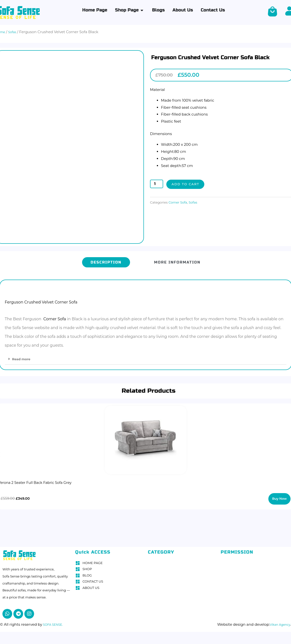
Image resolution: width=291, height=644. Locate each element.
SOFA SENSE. (55, 622)
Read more (23, 357)
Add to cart (187, 184)
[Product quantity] (157, 184)
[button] (146, 357)
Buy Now (280, 497)
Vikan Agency (278, 622)
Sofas (196, 202)
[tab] (106, 260)
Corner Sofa (179, 202)
